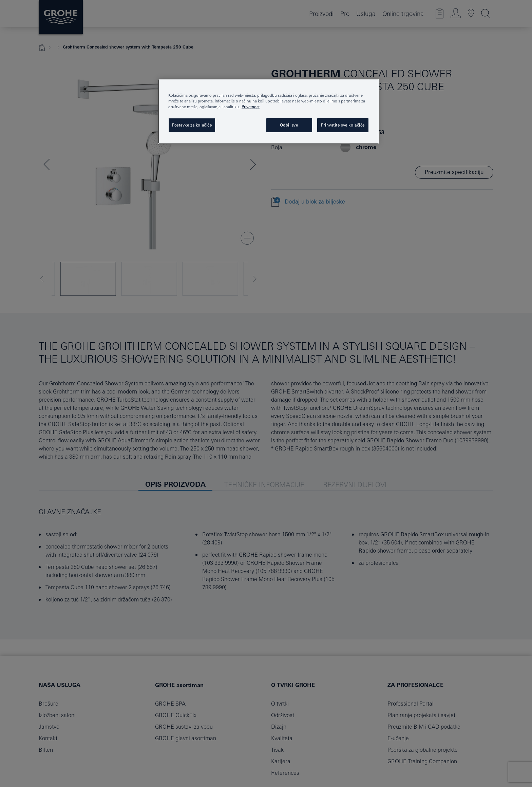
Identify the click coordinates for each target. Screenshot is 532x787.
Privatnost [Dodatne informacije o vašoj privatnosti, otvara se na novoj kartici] (251, 107)
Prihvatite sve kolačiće (343, 125)
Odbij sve (289, 125)
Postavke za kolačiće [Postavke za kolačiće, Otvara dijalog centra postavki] (192, 125)
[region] (268, 111)
